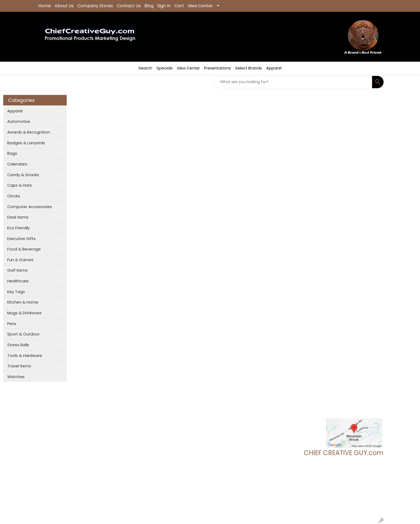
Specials (165, 68)
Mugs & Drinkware (24, 313)
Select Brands (249, 68)
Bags (12, 153)
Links (100, 431)
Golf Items (17, 270)
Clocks (14, 196)
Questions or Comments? (62, 442)
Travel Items (19, 366)
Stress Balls (18, 345)
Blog (149, 6)
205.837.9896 (371, 482)
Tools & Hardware (25, 356)
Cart (179, 6)
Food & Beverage (24, 249)
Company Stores (95, 6)
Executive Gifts (21, 239)
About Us (64, 6)
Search (145, 68)
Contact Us (129, 6)
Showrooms (107, 416)
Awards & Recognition (29, 132)
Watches (16, 377)
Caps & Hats (20, 185)
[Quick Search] (293, 82)
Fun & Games (20, 260)
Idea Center (200, 6)
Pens (12, 324)
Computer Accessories (30, 207)
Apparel (274, 68)
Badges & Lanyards (26, 143)
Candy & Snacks (23, 175)
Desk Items (18, 217)
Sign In (164, 6)
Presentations (217, 68)
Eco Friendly (18, 228)
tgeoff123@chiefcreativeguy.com (351, 489)
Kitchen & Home (23, 302)
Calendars (17, 164)
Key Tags (16, 292)
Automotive (19, 121)
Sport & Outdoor (23, 334)
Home (45, 6)
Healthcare (18, 281)
